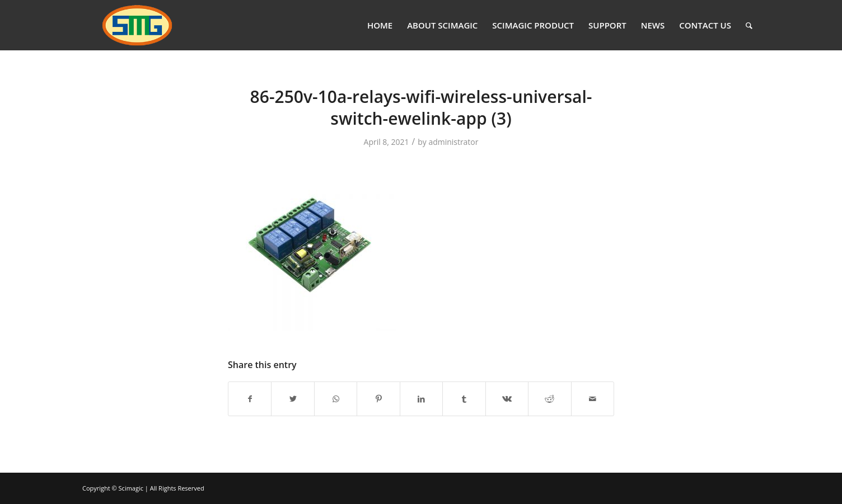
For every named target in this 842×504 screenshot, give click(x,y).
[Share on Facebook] (250, 399)
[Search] (749, 25)
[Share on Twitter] (293, 399)
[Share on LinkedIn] (421, 399)
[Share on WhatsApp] (336, 399)
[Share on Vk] (507, 399)
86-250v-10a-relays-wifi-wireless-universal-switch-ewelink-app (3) (421, 107)
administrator (453, 142)
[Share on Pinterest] (378, 399)
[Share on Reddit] (549, 399)
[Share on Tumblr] (464, 399)
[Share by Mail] (593, 399)
